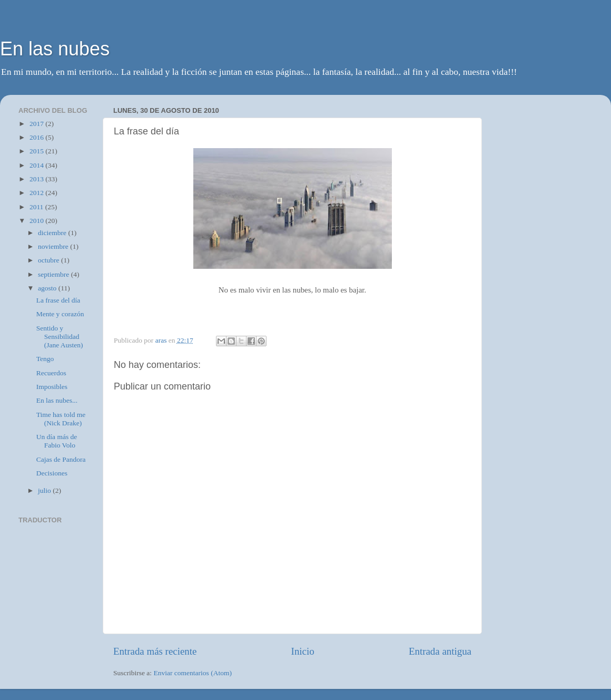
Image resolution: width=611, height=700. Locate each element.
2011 (37, 207)
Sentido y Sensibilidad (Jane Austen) (60, 337)
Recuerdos (51, 373)
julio (45, 490)
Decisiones (52, 473)
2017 (37, 124)
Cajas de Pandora (61, 459)
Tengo (45, 359)
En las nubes (55, 49)
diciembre (53, 233)
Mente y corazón (60, 314)
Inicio (303, 651)
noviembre (54, 246)
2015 (37, 151)
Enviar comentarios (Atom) (193, 673)
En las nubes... (57, 400)
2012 (37, 193)
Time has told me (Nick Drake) (61, 419)
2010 (37, 221)
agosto (48, 288)
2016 (37, 137)
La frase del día (58, 300)
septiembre (55, 274)
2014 (37, 165)
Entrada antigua (440, 651)
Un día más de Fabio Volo (57, 441)
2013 (37, 179)
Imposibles (52, 387)
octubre (50, 260)
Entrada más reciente (155, 651)
